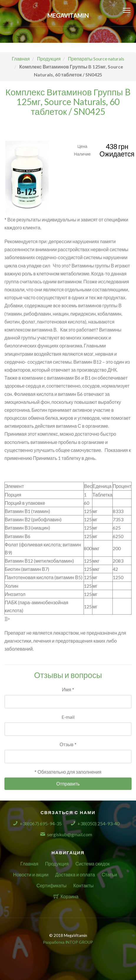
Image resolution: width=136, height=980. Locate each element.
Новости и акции (31, 874)
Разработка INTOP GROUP (68, 942)
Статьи (110, 874)
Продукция (57, 864)
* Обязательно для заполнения (68, 772)
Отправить (68, 784)
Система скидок (93, 864)
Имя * (68, 689)
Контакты (83, 885)
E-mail (68, 717)
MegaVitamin (68, 15)
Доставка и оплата (75, 874)
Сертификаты (52, 885)
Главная (29, 864)
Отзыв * (68, 744)
